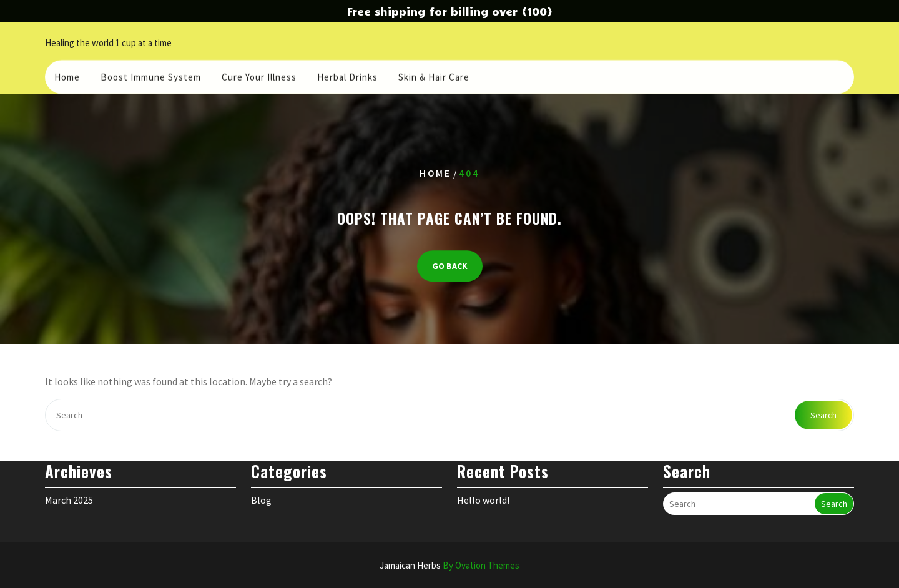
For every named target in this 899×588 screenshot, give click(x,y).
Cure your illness (259, 75)
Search (823, 415)
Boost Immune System (151, 75)
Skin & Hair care (434, 75)
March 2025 (69, 488)
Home (67, 75)
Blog (261, 488)
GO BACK (450, 266)
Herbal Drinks (347, 75)
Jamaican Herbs (449, 565)
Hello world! (483, 488)
